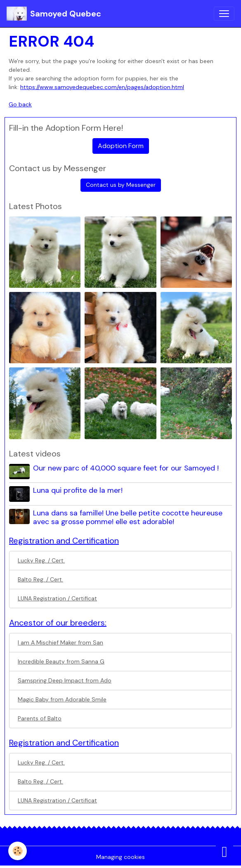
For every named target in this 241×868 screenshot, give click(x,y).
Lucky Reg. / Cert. (41, 560)
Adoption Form (121, 146)
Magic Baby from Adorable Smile (62, 699)
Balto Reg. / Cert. (40, 579)
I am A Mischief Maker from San (60, 642)
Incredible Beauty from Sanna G (61, 661)
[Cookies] (18, 851)
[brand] (54, 14)
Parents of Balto (40, 718)
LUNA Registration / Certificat (57, 598)
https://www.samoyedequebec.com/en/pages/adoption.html (102, 87)
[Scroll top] (224, 852)
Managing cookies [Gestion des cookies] (120, 857)
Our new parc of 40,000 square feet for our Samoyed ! (126, 468)
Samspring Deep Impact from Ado (65, 680)
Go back (20, 104)
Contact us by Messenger (121, 185)
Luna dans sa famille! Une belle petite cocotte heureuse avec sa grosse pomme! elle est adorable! (128, 517)
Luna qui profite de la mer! (78, 490)
